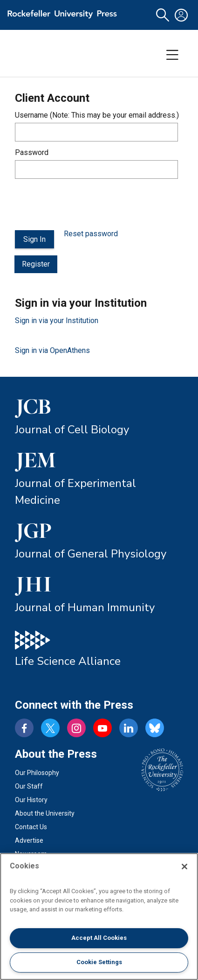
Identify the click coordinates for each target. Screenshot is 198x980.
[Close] (184, 867)
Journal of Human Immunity (85, 607)
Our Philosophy (37, 773)
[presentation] (86, 204)
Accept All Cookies (99, 938)
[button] (163, 15)
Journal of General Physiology (91, 554)
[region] (99, 917)
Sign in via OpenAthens (52, 350)
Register (36, 264)
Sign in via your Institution (57, 321)
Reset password (91, 234)
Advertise (29, 840)
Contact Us (31, 827)
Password (32, 152)
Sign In (34, 239)
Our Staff (29, 786)
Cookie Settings (99, 962)
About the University (45, 813)
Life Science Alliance (68, 661)
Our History (31, 800)
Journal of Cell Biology (72, 430)
